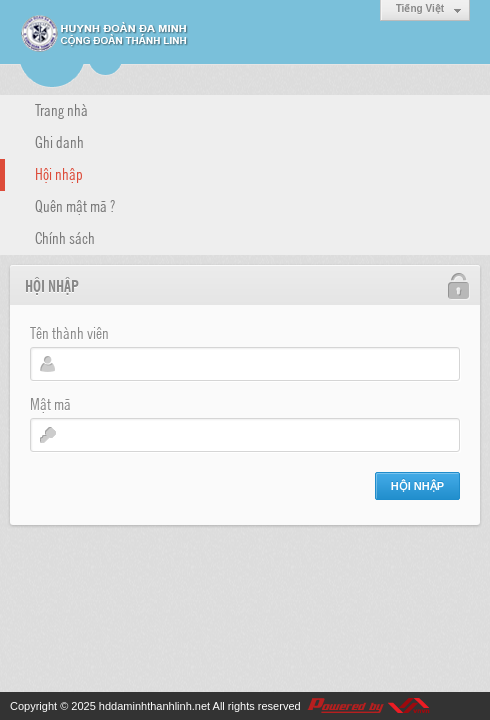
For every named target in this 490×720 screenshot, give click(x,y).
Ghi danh (59, 141)
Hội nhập (59, 173)
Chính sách (65, 237)
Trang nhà (61, 109)
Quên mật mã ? (75, 205)
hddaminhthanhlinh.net (154, 706)
